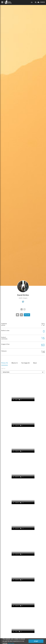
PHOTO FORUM (8, 2)
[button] (23, 372)
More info (11, 643)
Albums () (15, 363)
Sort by (3, 369)
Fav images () (25, 363)
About (35, 363)
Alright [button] (36, 641)
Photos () (5, 363)
